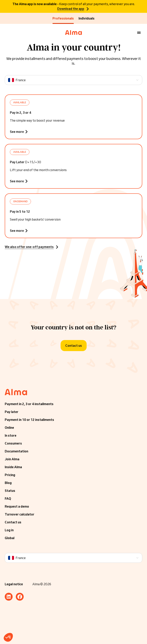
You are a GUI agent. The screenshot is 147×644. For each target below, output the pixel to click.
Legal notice (14, 584)
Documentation (16, 451)
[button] (8, 637)
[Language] (73, 80)
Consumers (13, 443)
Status (10, 491)
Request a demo (17, 506)
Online (9, 428)
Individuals (87, 18)
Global (10, 538)
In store (11, 435)
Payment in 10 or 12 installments (29, 420)
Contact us (13, 522)
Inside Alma (13, 467)
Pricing (10, 475)
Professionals (63, 18)
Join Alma (12, 459)
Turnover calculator (20, 514)
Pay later (12, 412)
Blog (8, 483)
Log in (9, 530)
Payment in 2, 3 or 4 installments (29, 404)
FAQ (8, 499)
